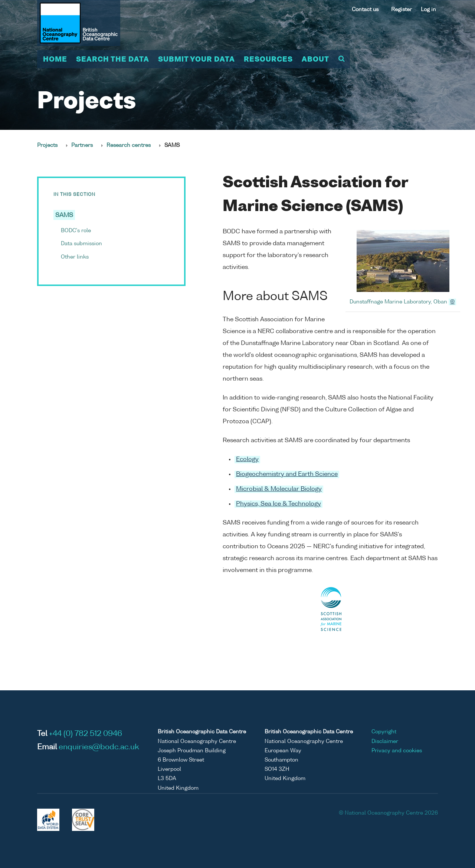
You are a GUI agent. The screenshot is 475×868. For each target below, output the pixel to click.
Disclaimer (385, 742)
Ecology (247, 460)
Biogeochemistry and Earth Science (287, 474)
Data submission (81, 244)
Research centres (129, 145)
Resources (268, 60)
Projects (47, 145)
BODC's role (76, 231)
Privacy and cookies (397, 751)
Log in (428, 10)
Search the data (113, 60)
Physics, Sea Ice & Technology (279, 504)
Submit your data (196, 60)
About (315, 60)
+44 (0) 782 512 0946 (86, 734)
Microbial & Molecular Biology (279, 489)
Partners (82, 145)
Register (402, 10)
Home (55, 60)
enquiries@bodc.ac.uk (99, 747)
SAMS (64, 216)
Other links (75, 257)
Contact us (365, 10)
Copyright (384, 732)
